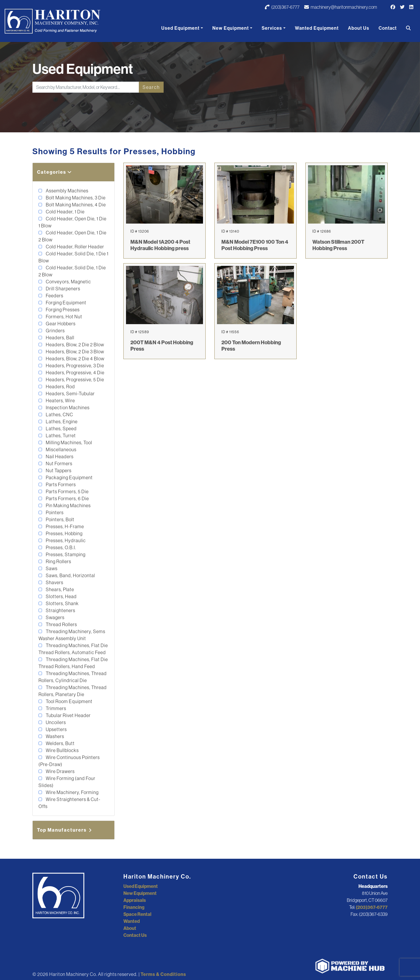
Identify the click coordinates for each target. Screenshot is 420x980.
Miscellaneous (61, 449)
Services (272, 28)
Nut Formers (59, 463)
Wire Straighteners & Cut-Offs (69, 803)
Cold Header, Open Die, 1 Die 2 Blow (72, 236)
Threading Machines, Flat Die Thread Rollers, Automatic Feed (73, 649)
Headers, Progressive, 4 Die (75, 373)
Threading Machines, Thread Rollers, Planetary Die (73, 691)
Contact (388, 28)
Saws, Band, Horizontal (70, 575)
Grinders (55, 331)
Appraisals (135, 900)
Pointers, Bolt (60, 519)
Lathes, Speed (61, 428)
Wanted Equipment (317, 28)
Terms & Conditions (163, 974)
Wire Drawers (60, 771)
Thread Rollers (61, 624)
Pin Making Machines (68, 505)
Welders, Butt (60, 743)
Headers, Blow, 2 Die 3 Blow (75, 352)
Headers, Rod (60, 387)
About (130, 928)
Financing (134, 907)
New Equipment (231, 28)
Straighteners (60, 610)
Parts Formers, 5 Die (67, 491)
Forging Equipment (66, 303)
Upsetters (56, 729)
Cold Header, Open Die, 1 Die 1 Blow (72, 222)
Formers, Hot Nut (64, 317)
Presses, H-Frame (64, 526)
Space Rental (137, 914)
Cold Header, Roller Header (75, 247)
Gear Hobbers (60, 324)
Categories (55, 172)
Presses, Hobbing (64, 533)
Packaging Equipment (69, 477)
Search (151, 87)
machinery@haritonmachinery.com (341, 7)
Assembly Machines (67, 191)
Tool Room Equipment (69, 701)
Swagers (55, 617)
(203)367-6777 (282, 7)
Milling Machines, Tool (69, 442)
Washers (55, 736)
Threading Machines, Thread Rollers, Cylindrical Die (73, 677)
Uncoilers (55, 722)
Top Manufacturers (65, 830)
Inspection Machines (67, 408)
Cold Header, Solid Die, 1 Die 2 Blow (72, 271)
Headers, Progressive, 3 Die (75, 366)
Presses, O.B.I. (61, 547)
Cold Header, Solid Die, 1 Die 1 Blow (73, 257)
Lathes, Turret (60, 435)
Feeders (54, 296)
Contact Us (135, 935)
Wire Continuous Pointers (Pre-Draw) (69, 761)
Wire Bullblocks (62, 750)
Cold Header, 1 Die (65, 212)
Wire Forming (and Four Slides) (67, 782)
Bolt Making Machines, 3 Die (75, 198)
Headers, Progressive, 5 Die (75, 380)
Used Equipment (180, 28)
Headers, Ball (60, 338)
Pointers (54, 512)
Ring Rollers (58, 561)
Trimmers (56, 708)
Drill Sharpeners (63, 289)
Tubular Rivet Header (68, 715)
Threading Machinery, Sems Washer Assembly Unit (72, 635)
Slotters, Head (61, 596)
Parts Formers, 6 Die (67, 498)
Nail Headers (59, 456)
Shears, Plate (60, 589)
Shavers (54, 582)
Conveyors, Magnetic (68, 282)
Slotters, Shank (62, 603)
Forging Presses (62, 310)
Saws (51, 568)
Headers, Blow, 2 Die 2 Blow (75, 345)
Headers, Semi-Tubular (70, 394)
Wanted (132, 921)
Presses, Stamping (65, 554)
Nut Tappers (58, 470)
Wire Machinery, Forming (72, 792)
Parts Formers (60, 484)
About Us (359, 28)
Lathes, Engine (61, 421)
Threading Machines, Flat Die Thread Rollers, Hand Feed (73, 663)
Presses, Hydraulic (65, 540)
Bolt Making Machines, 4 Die (75, 205)
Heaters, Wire (60, 401)
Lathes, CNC (59, 415)
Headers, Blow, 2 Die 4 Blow (75, 359)
